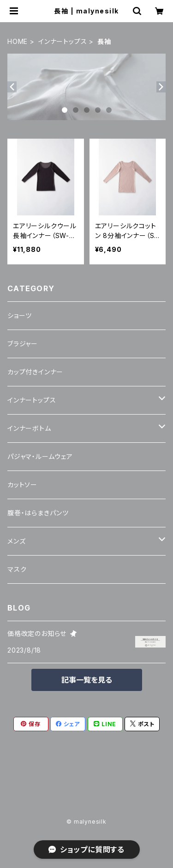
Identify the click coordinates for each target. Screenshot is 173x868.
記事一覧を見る (87, 680)
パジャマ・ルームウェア (40, 456)
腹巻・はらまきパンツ (38, 513)
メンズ (16, 541)
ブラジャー (23, 344)
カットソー (22, 485)
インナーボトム (29, 428)
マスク (17, 569)
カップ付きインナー (35, 372)
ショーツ (20, 315)
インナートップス (63, 41)
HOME (18, 41)
